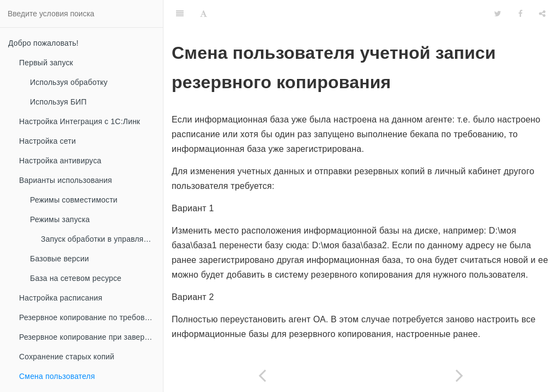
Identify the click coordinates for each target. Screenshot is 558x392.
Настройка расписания (61, 298)
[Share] (542, 14)
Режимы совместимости (74, 200)
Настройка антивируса (60, 161)
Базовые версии (59, 259)
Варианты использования (66, 180)
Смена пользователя (57, 376)
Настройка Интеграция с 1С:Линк (80, 121)
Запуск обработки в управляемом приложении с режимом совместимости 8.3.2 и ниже (102, 239)
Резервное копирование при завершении (91, 337)
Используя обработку (69, 82)
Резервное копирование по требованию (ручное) (91, 317)
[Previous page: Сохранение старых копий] (262, 375)
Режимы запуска (60, 219)
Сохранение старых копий (67, 357)
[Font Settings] (204, 14)
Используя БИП (58, 102)
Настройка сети (47, 141)
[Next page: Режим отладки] (459, 375)
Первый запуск (46, 63)
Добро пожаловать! (43, 43)
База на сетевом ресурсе (76, 278)
